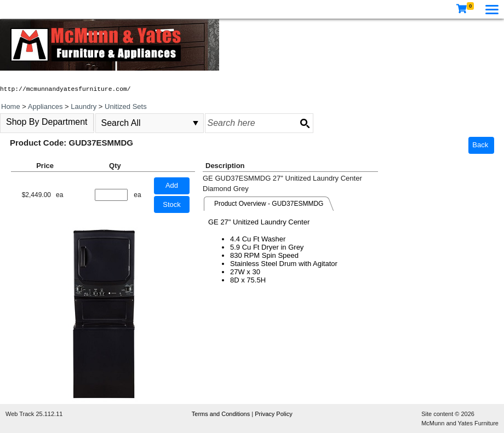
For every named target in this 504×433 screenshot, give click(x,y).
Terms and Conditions (222, 414)
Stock (172, 204)
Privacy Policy (273, 414)
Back (480, 145)
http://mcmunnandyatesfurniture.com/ (65, 89)
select (196, 123)
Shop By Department (47, 122)
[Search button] (305, 123)
